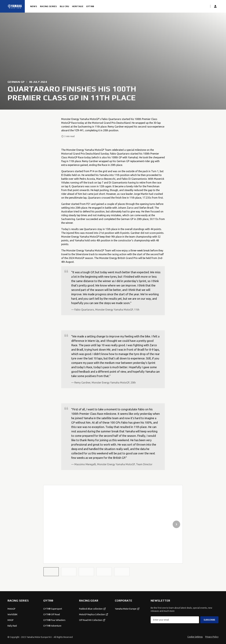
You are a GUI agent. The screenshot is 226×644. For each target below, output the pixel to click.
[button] (51, 572)
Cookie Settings (195, 637)
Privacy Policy (212, 637)
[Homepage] (15, 6)
